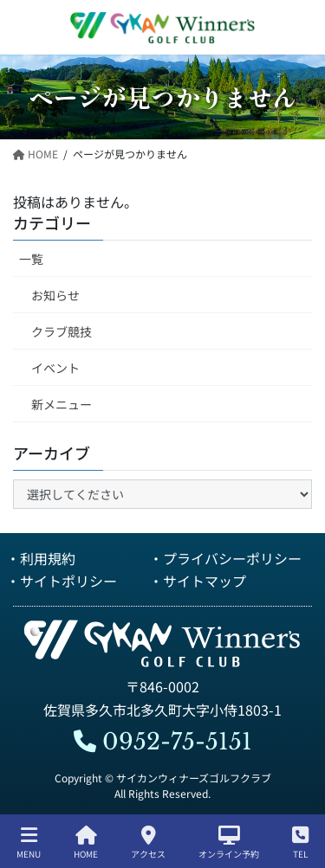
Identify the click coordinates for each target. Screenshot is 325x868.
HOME (86, 842)
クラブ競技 (62, 331)
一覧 (31, 259)
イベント (55, 368)
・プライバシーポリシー (225, 558)
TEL (300, 842)
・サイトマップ (198, 581)
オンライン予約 (229, 842)
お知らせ (55, 295)
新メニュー (62, 404)
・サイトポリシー (62, 581)
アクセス (148, 842)
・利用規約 (41, 558)
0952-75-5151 (163, 742)
